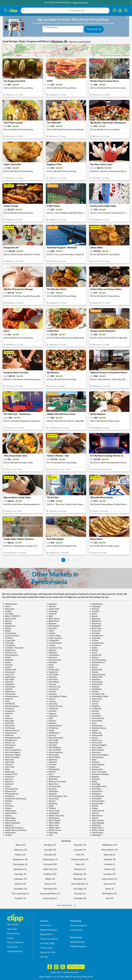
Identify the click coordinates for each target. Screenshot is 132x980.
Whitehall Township (13, 828)
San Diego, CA (80, 889)
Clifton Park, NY (50, 869)
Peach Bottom (97, 765)
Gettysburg (9, 677)
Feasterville (96, 670)
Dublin (7, 658)
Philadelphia (53, 769)
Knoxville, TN (80, 845)
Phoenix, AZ (110, 869)
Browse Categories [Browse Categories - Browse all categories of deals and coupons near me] (79, 925)
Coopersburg (97, 643)
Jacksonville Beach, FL (50, 894)
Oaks (93, 760)
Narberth (52, 745)
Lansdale (51, 711)
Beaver (94, 616)
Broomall (52, 628)
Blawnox (51, 624)
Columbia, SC (20, 874)
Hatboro (95, 687)
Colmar (94, 641)
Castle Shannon (11, 636)
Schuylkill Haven (98, 786)
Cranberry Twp (54, 648)
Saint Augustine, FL (80, 884)
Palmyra (8, 765)
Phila (6, 769)
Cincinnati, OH (50, 864)
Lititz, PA (80, 855)
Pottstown (9, 777)
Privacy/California (15, 942)
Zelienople (95, 835)
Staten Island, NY (110, 879)
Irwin (6, 701)
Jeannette (52, 704)
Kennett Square (11, 706)
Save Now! (94, 29)
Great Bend (53, 682)
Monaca (51, 735)
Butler (7, 631)
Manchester (96, 721)
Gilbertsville (96, 677)
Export (7, 667)
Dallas (93, 648)
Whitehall (95, 825)
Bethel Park (53, 621)
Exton (50, 667)
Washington (53, 818)
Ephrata (94, 665)
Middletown (53, 733)
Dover (93, 653)
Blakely (7, 624)
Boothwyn (95, 624)
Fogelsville (52, 672)
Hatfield (8, 689)
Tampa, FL (109, 889)
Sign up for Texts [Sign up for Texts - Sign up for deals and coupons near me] (48, 952)
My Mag (44, 957)
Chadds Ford (96, 636)
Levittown (52, 716)
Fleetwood (9, 672)
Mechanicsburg (98, 728)
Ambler (7, 611)
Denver (94, 650)
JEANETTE (9, 704)
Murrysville (96, 743)
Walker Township (55, 816)
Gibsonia (51, 677)
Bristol (7, 628)
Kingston (95, 706)
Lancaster (9, 709)
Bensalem (95, 619)
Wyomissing (96, 833)
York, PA (110, 898)
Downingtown (11, 655)
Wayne (94, 818)
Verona (7, 816)
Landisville (52, 709)
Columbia (8, 643)
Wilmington (9, 833)
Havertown (53, 689)
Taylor (50, 806)
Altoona (94, 609)
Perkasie (95, 767)
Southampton (97, 796)
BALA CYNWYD (12, 616)
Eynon (94, 667)
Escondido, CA (20, 889)
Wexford (8, 825)
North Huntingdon (99, 755)
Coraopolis (9, 645)
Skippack (52, 794)
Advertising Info (77, 942)
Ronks (93, 782)
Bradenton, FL (20, 869)
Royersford (52, 784)
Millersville (96, 733)
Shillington (52, 791)
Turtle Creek (53, 811)
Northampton (97, 757)
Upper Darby (10, 813)
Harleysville (96, 684)
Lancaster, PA (80, 850)
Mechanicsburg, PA (80, 860)
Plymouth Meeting (99, 774)
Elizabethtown (97, 662)
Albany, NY (20, 845)
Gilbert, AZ (50, 879)
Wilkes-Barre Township (15, 830)
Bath (50, 616)
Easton (7, 662)
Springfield (96, 799)
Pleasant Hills (10, 774)
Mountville (52, 743)
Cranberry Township (13, 648)
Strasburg (52, 803)
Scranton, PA (109, 874)
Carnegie (95, 633)
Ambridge (52, 611)
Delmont (51, 650)
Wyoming (52, 833)
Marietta (51, 723)
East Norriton (54, 660)
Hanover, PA (50, 884)
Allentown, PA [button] (59, 41)
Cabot (50, 631)
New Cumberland (12, 750)
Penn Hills (9, 767)
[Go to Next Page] (74, 560)
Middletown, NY (109, 845)
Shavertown (10, 791)
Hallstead (8, 684)
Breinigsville (53, 626)
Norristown (53, 755)
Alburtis (51, 606)
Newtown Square (12, 755)
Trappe (94, 808)
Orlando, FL (110, 864)
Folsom (94, 672)
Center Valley (53, 636)
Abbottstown (10, 604)
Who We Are (13, 925)
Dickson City (10, 653)
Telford (94, 806)
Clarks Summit (54, 638)
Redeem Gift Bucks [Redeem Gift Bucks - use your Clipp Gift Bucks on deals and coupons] (49, 930)
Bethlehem (96, 621)
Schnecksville (54, 786)
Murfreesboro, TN (110, 850)
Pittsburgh (9, 772)
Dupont (94, 658)
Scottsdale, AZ (80, 898)
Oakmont (52, 760)
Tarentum (8, 806)
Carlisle (51, 633)
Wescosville (9, 821)
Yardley (7, 835)
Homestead (9, 694)
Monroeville (96, 735)
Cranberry (95, 645)
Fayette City (53, 670)
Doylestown (53, 655)
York (49, 835)
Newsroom (12, 929)
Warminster (96, 816)
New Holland (97, 750)
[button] (130, 3)
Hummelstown (11, 696)
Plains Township (98, 772)
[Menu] (6, 11)
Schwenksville (10, 789)
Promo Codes (46, 948)
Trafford (51, 808)
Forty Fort (9, 675)
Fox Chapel (53, 675)
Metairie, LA (80, 869)
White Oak (52, 825)
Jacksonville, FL (50, 898)
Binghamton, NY (20, 860)
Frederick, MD (50, 874)
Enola (50, 665)
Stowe (7, 803)
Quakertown (53, 777)
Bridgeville (95, 626)
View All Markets (66, 905)
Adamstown (96, 604)
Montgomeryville (12, 738)
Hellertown (9, 692)
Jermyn (94, 704)
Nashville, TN (110, 860)
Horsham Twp (97, 694)
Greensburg (96, 682)
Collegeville (53, 641)
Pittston (51, 772)
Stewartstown (97, 801)
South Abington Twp (57, 796)
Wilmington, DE (109, 894)
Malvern (51, 721)
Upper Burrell (97, 811)
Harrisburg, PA (50, 889)
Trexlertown (10, 811)
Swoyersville (96, 803)
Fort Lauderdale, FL (20, 894)
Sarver (7, 786)
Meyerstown (10, 733)
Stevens (51, 801)
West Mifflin (53, 823)
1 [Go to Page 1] (63, 560)
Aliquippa (95, 606)
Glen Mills (9, 679)
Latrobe (94, 711)
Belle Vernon (53, 619)
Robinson (8, 782)
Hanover (51, 684)
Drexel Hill (95, 655)
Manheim (8, 723)
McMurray (9, 728)
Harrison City (54, 687)
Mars (93, 723)
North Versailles (11, 757)
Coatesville (9, 641)
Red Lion (8, 779)
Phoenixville (96, 769)
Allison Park (53, 609)
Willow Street (97, 830)
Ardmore (51, 614)
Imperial (8, 699)
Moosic (94, 738)
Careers (11, 938)
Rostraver (8, 784)
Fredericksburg (97, 675)
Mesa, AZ (80, 864)
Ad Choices (12, 947)
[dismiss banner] (127, 18)
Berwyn (8, 621)
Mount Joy (96, 740)
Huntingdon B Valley (57, 696)
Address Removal (15, 951)
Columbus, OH (20, 879)
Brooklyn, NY (50, 845)
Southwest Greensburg (15, 799)
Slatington (95, 794)
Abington (52, 604)
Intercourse (96, 699)
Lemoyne (95, 713)
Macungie (9, 721)
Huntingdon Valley (99, 696)
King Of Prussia (55, 706)
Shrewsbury (96, 791)
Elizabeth (52, 662)
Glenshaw (95, 679)
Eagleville (8, 660)
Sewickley (95, 789)
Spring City (53, 799)
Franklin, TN (20, 898)
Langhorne (9, 711)
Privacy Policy (13, 934)
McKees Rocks (54, 726)
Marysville (9, 726)
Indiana (51, 699)
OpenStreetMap (115, 56)
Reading (94, 777)
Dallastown (9, 650)
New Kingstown (55, 752)
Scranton (52, 789)
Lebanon (8, 713)
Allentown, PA (20, 850)
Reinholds (52, 779)
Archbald (8, 614)
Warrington (9, 818)
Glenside (8, 682)
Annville (94, 611)
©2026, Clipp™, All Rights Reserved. (64, 973)
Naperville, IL (110, 855)
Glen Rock (52, 679)
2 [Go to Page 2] (69, 560)
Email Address (51, 27)
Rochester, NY (80, 879)
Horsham (52, 694)
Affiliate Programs (78, 946)
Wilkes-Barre (53, 828)
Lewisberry (96, 716)
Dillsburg (52, 653)
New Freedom (54, 750)
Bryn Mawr (96, 628)
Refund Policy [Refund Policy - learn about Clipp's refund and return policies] (46, 934)
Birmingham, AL (20, 864)
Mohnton (8, 735)
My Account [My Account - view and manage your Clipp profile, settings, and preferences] (46, 925)
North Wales (53, 757)
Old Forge (9, 762)
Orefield (94, 762)
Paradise (51, 765)
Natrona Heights (98, 745)
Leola (6, 716)
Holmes (94, 692)
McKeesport (96, 726)
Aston (93, 614)
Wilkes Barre (97, 828)
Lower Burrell (97, 718)
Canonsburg (10, 633)
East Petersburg (98, 660)
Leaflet (104, 56)
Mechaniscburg (11, 731)
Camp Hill (95, 631)
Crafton (51, 645)
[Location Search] (89, 11)
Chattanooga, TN (50, 860)
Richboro (95, 779)
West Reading (97, 823)
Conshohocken (54, 643)
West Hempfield (11, 823)
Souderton (9, 796)
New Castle (96, 748)
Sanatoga (95, 784)
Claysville (95, 638)
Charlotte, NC (50, 855)
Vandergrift (53, 813)
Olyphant (52, 762)
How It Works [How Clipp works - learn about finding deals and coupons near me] (76, 930)
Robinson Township (56, 782)
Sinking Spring (11, 794)
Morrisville (52, 740)
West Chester (54, 821)
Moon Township (55, 738)
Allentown (9, 609)
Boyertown (9, 626)
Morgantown (10, 740)
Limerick (8, 718)
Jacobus (51, 701)
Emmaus (8, 665)
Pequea (51, 767)
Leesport (51, 713)
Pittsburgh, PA (80, 874)
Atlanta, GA (20, 855)
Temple (7, 808)
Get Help (44, 943)
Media (50, 731)
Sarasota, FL (80, 894)
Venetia (94, 813)
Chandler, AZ (50, 850)
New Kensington (12, 752)
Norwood (8, 760)
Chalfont (8, 638)
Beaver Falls (9, 619)
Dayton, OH (20, 884)
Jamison (94, 701)
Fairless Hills (10, 670)
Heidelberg (96, 689)
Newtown (95, 752)
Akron (7, 606)
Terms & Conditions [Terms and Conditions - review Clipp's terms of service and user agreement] (49, 939)
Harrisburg (9, 687)
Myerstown (9, 745)
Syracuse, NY (110, 884)
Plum (50, 774)
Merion (94, 731)
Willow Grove (54, 830)
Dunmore (52, 658)
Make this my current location (80, 42)
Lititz (50, 718)
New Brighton (54, 748)
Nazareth (8, 748)
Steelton (8, 801)
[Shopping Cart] (126, 10)
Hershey (51, 692)
